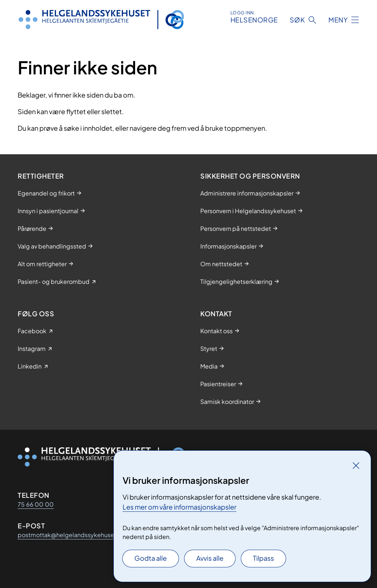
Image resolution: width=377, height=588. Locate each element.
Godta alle (151, 558)
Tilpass (263, 558)
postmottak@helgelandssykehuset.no (71, 535)
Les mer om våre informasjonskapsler (179, 507)
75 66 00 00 (36, 504)
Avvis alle (210, 558)
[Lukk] (356, 465)
